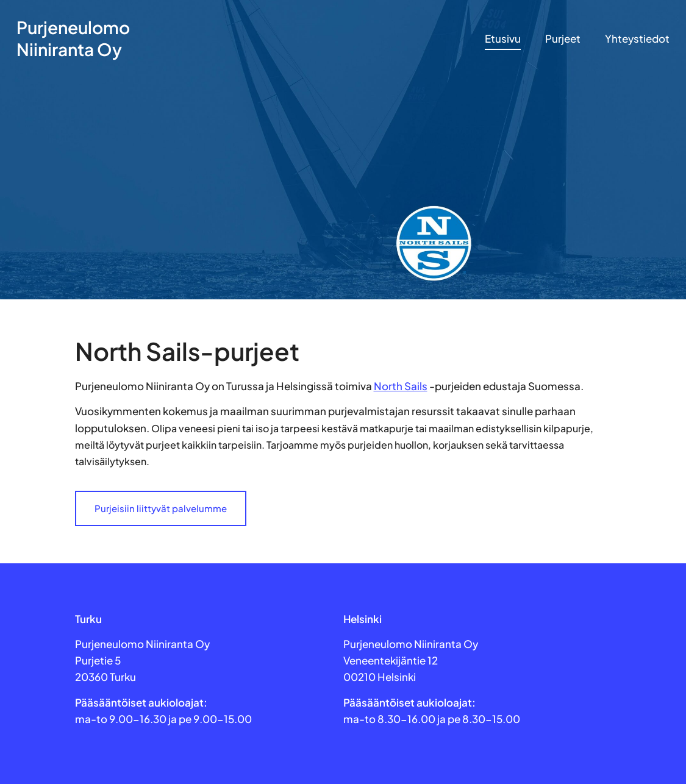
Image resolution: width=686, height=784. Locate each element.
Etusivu (503, 38)
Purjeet (563, 38)
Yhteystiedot (637, 38)
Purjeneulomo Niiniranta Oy (73, 38)
